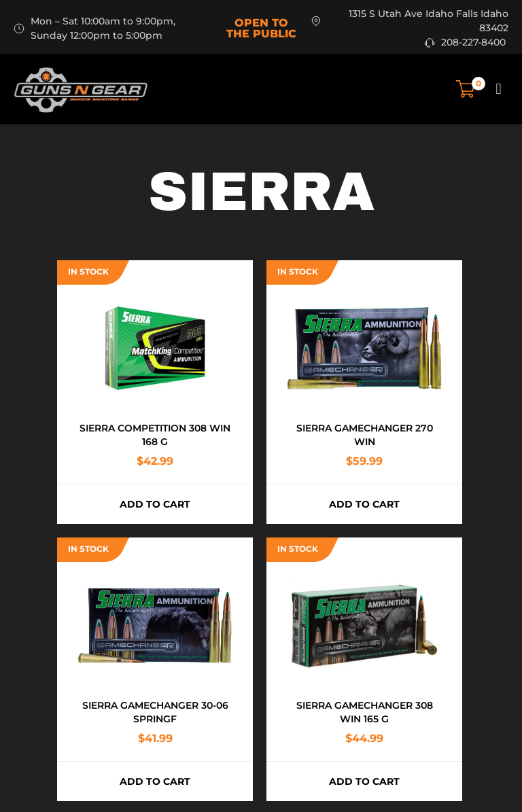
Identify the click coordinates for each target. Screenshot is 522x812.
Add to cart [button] (155, 504)
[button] (499, 89)
